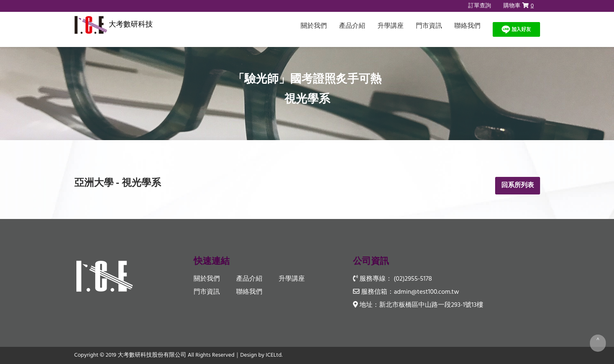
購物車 (518, 6)
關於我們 (314, 26)
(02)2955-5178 (413, 279)
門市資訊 (429, 26)
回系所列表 (518, 185)
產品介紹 (352, 26)
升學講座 (391, 26)
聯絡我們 (467, 26)
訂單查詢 (480, 6)
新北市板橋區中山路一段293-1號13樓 (431, 305)
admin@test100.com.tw (426, 292)
